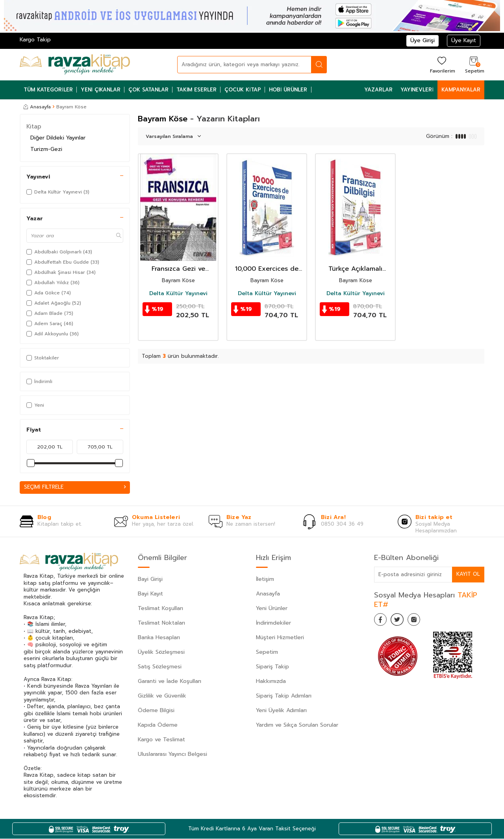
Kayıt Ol (468, 574)
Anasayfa (37, 107)
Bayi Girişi (150, 579)
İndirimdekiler (273, 623)
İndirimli (39, 381)
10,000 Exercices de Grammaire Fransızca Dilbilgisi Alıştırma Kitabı (267, 269)
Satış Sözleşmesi (160, 667)
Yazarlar (378, 90)
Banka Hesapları (159, 638)
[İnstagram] (421, 621)
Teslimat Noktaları (161, 623)
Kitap (34, 127)
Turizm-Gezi (46, 149)
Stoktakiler (43, 358)
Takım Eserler (196, 90)
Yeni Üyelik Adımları (281, 711)
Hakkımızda (271, 682)
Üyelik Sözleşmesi (161, 652)
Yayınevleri (417, 90)
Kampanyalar (461, 90)
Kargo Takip (35, 40)
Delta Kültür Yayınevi (178, 294)
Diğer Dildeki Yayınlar (58, 138)
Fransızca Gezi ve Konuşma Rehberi (178, 269)
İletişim (265, 579)
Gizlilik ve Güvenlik (162, 696)
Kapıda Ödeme (158, 725)
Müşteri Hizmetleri (280, 638)
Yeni (35, 405)
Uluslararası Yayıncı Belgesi (172, 754)
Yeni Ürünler (272, 609)
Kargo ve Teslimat (161, 740)
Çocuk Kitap (243, 90)
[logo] (75, 65)
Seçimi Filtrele (75, 487)
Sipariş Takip (272, 667)
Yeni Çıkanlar (101, 90)
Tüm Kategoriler (48, 90)
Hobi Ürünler (288, 90)
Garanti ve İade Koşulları (170, 682)
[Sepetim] (474, 64)
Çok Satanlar (148, 90)
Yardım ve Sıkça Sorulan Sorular (297, 725)
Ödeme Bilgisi (156, 711)
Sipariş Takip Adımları (284, 696)
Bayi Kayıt (150, 594)
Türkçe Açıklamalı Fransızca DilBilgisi (356, 269)
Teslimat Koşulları (160, 609)
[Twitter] (402, 621)
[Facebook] (382, 621)
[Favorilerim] (442, 64)
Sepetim (267, 652)
